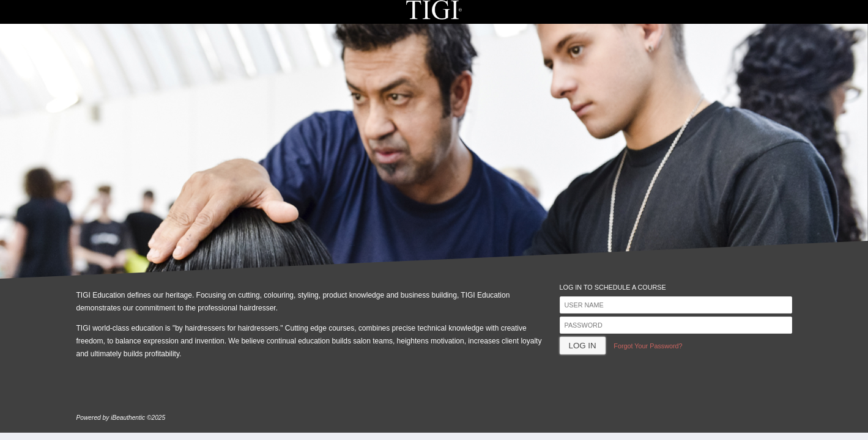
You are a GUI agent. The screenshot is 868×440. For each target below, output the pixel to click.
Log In (583, 346)
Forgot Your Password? (648, 346)
